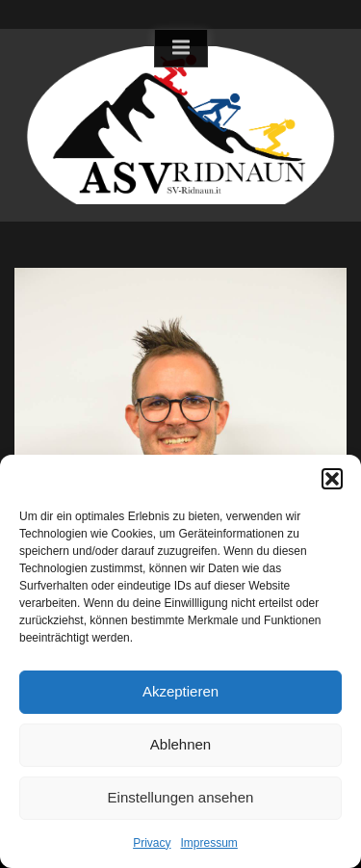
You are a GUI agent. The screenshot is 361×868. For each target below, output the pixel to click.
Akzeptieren (180, 691)
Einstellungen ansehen (181, 797)
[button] (332, 479)
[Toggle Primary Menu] (181, 48)
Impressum (209, 843)
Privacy (152, 843)
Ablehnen (180, 744)
